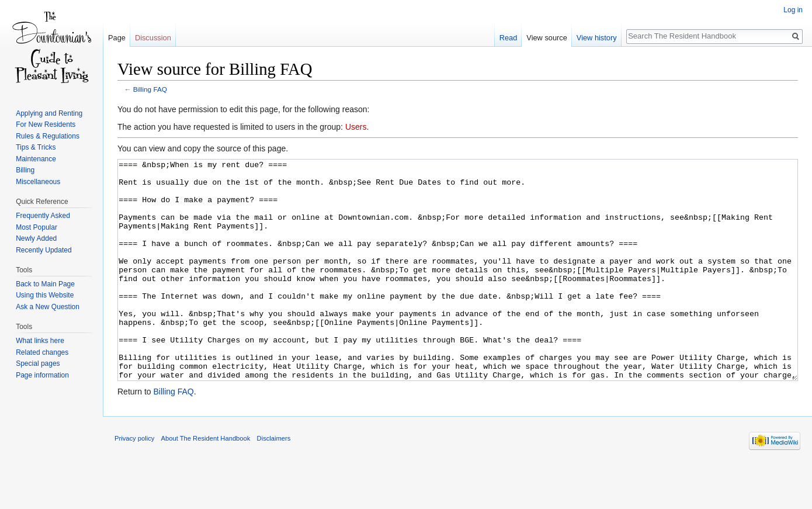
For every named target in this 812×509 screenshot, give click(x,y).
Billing (25, 170)
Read (509, 38)
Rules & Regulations (48, 136)
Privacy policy (134, 482)
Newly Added (36, 238)
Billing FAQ (150, 89)
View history (597, 38)
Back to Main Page (45, 284)
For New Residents (46, 124)
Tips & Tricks (36, 147)
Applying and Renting (49, 113)
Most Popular (37, 227)
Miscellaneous (38, 182)
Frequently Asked (43, 216)
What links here (40, 341)
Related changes (42, 352)
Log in (793, 10)
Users (356, 127)
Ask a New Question (48, 307)
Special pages (38, 363)
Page (117, 38)
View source (546, 38)
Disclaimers (274, 482)
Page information (42, 375)
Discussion (153, 38)
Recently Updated (44, 250)
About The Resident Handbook (206, 482)
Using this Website (45, 295)
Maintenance (36, 159)
